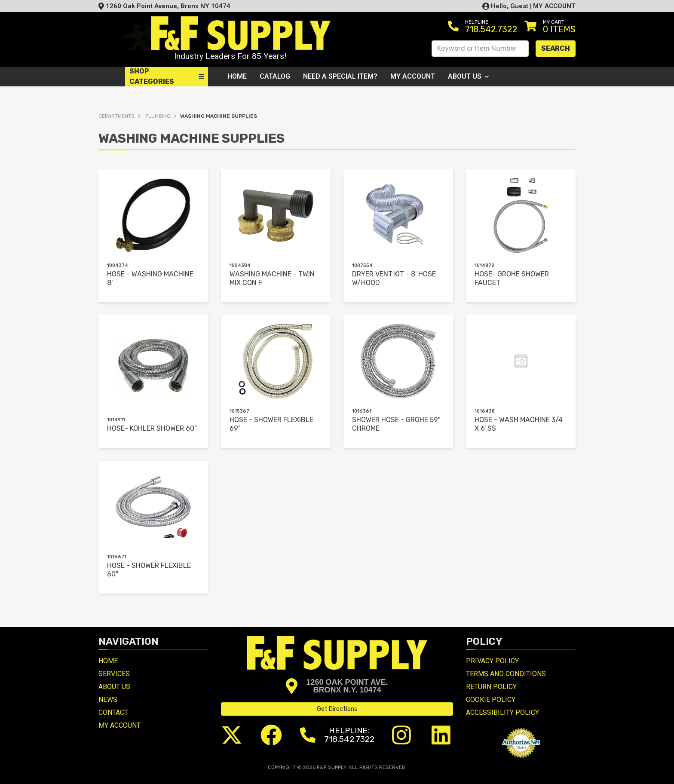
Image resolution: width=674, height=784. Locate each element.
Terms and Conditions (506, 674)
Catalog (275, 76)
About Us (468, 76)
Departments (116, 116)
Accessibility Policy (502, 712)
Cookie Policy (491, 700)
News (108, 700)
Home (237, 76)
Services (114, 674)
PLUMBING (158, 116)
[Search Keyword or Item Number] (480, 49)
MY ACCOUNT (554, 6)
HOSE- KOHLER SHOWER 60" (152, 428)
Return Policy (491, 687)
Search (556, 48)
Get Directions (337, 709)
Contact (113, 712)
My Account (413, 76)
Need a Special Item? (340, 76)
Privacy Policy (492, 661)
